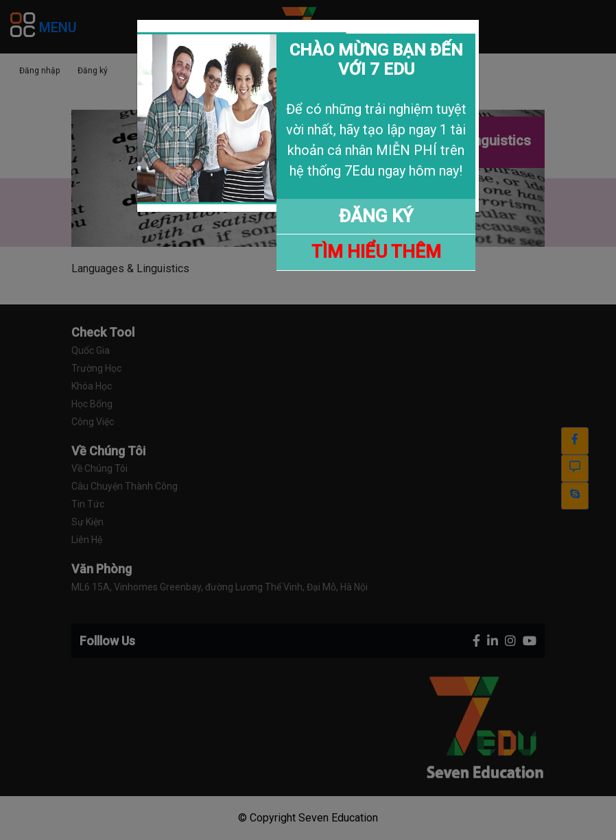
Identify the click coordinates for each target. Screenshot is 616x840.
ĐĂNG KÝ (376, 216)
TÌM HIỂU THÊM (376, 252)
